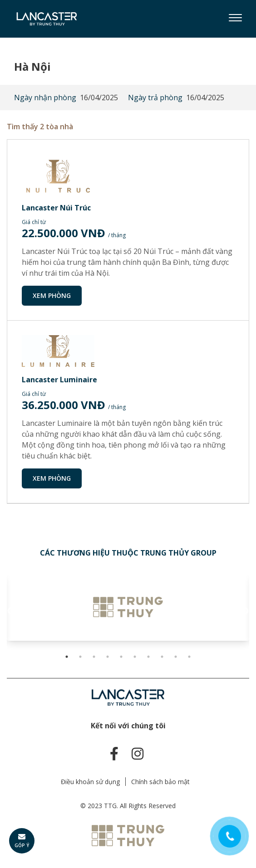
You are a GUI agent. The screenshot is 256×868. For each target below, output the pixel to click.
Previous (11, 611)
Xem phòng (52, 295)
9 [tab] (176, 657)
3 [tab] (94, 657)
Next (245, 611)
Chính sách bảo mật (160, 782)
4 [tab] (108, 657)
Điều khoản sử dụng (90, 782)
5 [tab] (121, 657)
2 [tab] (80, 657)
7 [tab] (148, 657)
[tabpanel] (128, 607)
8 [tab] (162, 657)
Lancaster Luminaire (59, 380)
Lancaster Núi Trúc (56, 208)
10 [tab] (189, 657)
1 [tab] (67, 657)
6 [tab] (135, 657)
